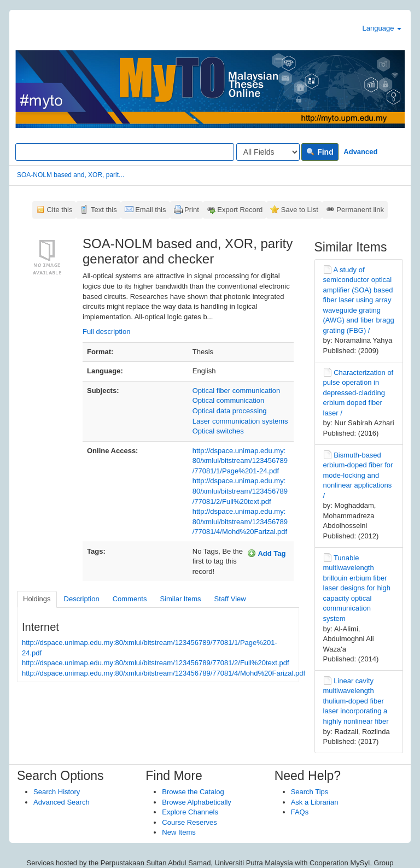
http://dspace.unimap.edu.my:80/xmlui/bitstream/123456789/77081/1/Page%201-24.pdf (240, 461)
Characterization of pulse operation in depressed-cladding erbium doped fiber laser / (358, 393)
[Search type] (268, 152)
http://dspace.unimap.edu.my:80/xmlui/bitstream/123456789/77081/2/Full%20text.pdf (240, 491)
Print (192, 210)
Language (382, 28)
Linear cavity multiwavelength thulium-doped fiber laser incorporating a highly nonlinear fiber (356, 701)
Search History (57, 792)
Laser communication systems (240, 421)
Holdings (37, 599)
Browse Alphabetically (196, 802)
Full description (106, 332)
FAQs (300, 812)
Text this (104, 210)
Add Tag (266, 553)
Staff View (230, 599)
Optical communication (229, 400)
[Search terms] (125, 152)
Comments (130, 599)
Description (82, 599)
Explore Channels (190, 812)
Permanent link (360, 210)
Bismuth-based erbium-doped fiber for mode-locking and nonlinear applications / (358, 475)
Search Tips (310, 792)
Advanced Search (62, 802)
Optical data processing (230, 411)
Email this (150, 210)
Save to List (300, 210)
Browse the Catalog (193, 792)
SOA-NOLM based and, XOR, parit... (71, 175)
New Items (179, 832)
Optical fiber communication (236, 391)
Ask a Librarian (315, 802)
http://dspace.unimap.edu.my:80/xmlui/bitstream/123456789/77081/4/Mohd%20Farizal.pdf (240, 521)
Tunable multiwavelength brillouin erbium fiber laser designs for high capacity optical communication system (357, 588)
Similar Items (180, 599)
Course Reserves (189, 822)
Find (320, 152)
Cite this (60, 210)
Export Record (240, 210)
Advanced (360, 152)
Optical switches (218, 431)
